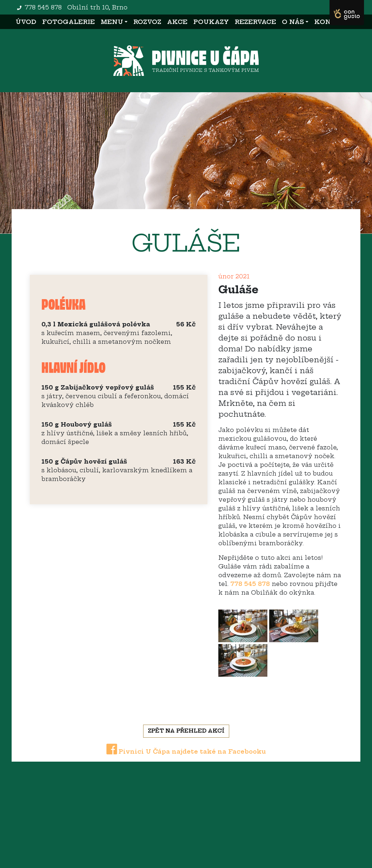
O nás (293, 22)
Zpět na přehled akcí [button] (186, 731)
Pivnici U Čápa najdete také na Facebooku (186, 751)
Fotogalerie (68, 22)
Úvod (27, 21)
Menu (112, 22)
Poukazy (211, 22)
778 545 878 (43, 7)
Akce (177, 22)
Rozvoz (147, 22)
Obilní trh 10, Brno (97, 7)
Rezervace (255, 22)
